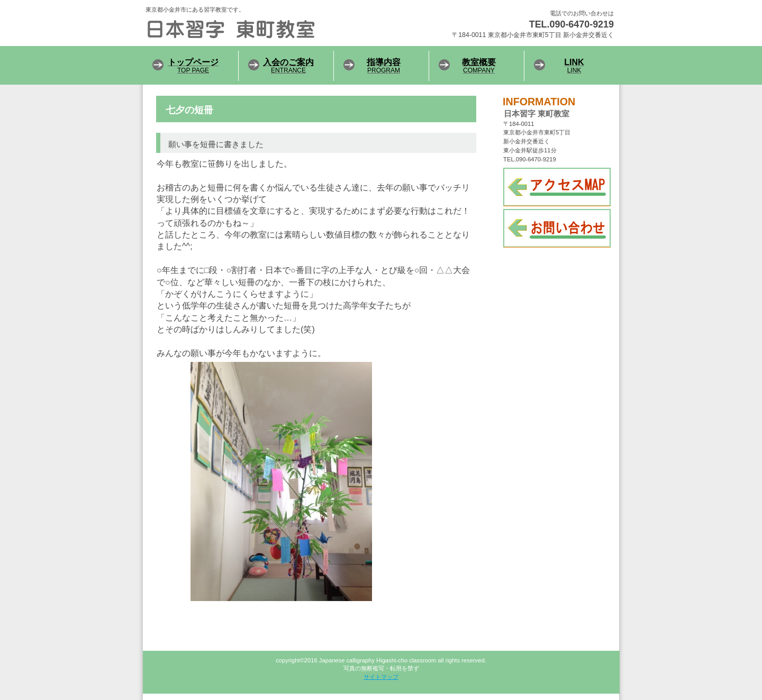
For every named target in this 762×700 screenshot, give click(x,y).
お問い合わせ (557, 228)
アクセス (557, 187)
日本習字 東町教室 (275, 29)
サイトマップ (381, 677)
